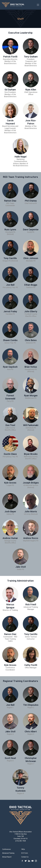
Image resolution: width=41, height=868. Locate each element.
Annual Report (7, 857)
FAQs (23, 849)
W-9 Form (25, 853)
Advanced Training (8, 853)
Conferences (7, 849)
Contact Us (25, 857)
